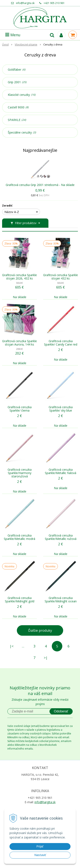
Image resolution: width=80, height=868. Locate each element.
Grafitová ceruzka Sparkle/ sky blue (61, 409)
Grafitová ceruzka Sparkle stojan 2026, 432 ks (19, 277)
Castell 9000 (18, 107)
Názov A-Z (12, 212)
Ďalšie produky (40, 630)
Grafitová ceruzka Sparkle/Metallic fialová (61, 471)
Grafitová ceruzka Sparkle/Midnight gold (20, 600)
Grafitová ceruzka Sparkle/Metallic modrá (19, 537)
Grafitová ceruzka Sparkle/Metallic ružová (61, 537)
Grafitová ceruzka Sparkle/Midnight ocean (61, 600)
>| (46, 658)
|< (12, 646)
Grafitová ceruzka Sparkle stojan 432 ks (61, 277)
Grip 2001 (17, 82)
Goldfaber (17, 70)
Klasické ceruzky (22, 95)
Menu (13, 35)
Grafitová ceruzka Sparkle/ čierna (20, 409)
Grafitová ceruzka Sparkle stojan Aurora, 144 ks (19, 343)
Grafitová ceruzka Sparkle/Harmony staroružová (20, 473)
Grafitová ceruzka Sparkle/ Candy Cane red (61, 343)
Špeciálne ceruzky (22, 133)
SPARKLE (17, 120)
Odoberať (61, 711)
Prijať (40, 846)
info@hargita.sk (25, 3)
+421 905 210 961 (54, 3)
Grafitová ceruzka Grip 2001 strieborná (32, 185)
